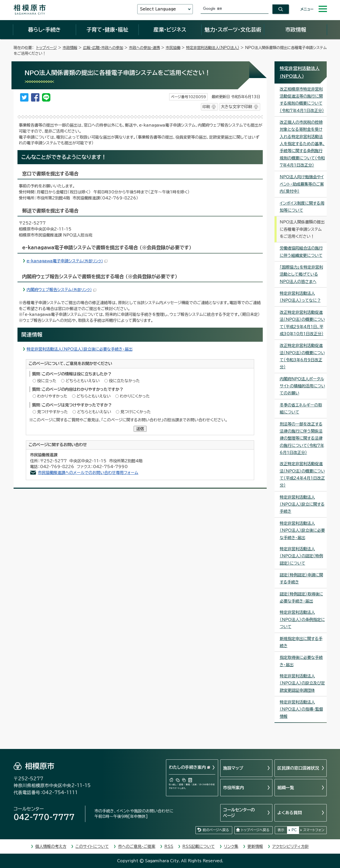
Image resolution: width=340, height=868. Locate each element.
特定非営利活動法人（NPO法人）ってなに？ (300, 297)
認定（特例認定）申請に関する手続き (301, 578)
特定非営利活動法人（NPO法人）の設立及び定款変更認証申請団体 (302, 683)
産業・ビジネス (170, 29)
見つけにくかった (136, 412)
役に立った (47, 381)
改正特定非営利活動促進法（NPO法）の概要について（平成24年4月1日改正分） (302, 474)
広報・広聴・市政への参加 (103, 48)
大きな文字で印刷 (236, 107)
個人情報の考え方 (51, 846)
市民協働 (173, 48)
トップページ (47, 48)
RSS (169, 846)
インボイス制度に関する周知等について (302, 207)
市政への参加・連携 (144, 48)
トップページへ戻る (255, 830)
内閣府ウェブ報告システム (61, 290)
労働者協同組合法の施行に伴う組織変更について (301, 252)
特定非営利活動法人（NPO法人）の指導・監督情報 (301, 709)
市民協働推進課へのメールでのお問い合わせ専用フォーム (88, 473)
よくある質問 (290, 813)
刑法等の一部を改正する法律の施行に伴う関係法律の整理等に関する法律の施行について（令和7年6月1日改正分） (302, 438)
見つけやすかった (52, 412)
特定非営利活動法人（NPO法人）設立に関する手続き (302, 504)
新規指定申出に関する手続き (301, 642)
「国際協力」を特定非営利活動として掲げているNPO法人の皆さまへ (301, 274)
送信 (140, 429)
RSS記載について (199, 846)
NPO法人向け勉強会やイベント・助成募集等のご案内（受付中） (302, 184)
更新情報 (255, 846)
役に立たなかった (124, 381)
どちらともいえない (83, 381)
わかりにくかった (135, 396)
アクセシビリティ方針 (290, 846)
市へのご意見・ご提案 (137, 846)
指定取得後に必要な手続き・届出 (301, 661)
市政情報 (296, 29)
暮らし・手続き (44, 29)
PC (294, 830)
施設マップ (233, 768)
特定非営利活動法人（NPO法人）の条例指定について (302, 619)
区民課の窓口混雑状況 (298, 768)
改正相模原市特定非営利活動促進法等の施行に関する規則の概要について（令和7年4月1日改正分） (302, 100)
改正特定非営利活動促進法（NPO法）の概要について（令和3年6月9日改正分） (302, 356)
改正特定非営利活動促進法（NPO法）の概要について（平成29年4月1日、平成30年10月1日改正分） (302, 323)
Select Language (158, 9)
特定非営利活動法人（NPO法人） (213, 48)
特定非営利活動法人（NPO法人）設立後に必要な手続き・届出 (80, 349)
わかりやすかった (52, 396)
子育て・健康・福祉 (107, 29)
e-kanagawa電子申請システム (67, 261)
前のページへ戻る (216, 830)
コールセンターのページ (239, 813)
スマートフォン (314, 830)
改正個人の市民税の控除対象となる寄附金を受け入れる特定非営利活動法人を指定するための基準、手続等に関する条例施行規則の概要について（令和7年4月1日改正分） (302, 144)
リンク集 (231, 846)
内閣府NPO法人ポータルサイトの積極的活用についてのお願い (302, 386)
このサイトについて (92, 846)
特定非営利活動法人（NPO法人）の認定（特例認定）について (301, 556)
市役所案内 (234, 788)
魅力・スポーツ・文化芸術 (233, 29)
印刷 (206, 107)
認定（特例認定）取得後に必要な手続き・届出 (301, 598)
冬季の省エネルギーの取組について (301, 409)
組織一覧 (286, 788)
